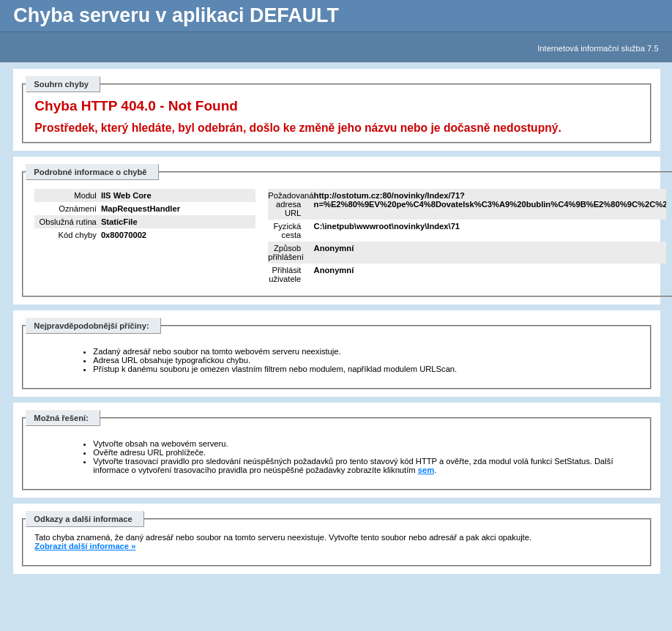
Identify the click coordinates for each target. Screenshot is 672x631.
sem (426, 470)
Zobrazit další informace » (85, 546)
